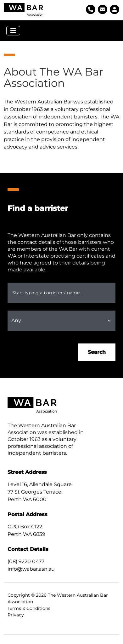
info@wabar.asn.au (31, 569)
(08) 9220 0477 (26, 561)
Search (97, 352)
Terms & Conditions (29, 608)
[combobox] (61, 293)
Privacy (16, 615)
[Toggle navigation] (13, 31)
